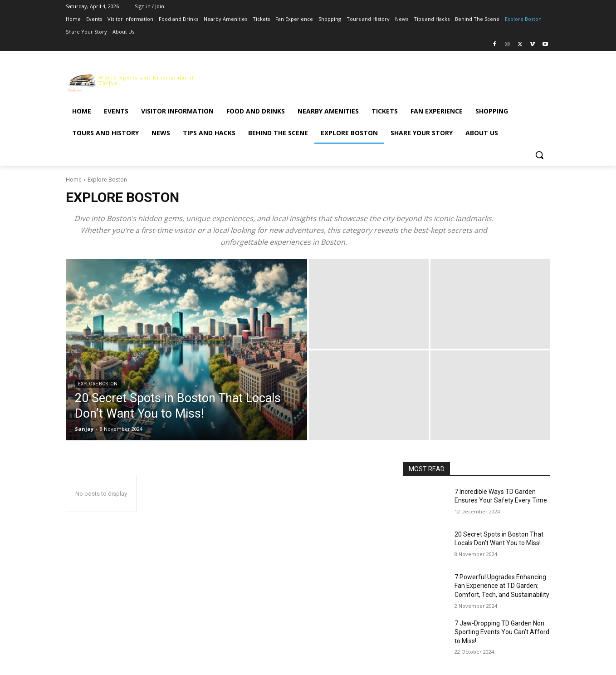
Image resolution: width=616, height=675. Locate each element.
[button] (539, 155)
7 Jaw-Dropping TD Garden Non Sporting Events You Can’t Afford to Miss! (502, 632)
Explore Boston (98, 384)
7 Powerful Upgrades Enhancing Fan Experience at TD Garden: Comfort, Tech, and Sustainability (502, 586)
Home (74, 180)
